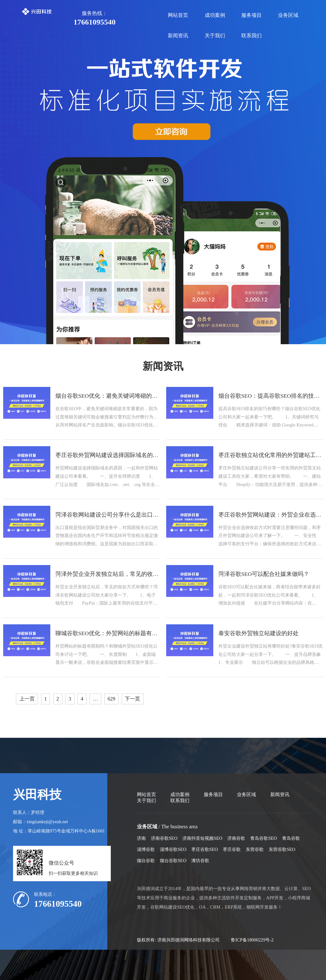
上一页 (27, 699)
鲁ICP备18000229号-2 (252, 940)
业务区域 (288, 15)
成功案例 (215, 15)
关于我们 (215, 36)
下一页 (132, 699)
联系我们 (252, 36)
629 (111, 699)
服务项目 (252, 15)
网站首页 (178, 15)
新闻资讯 (178, 36)
